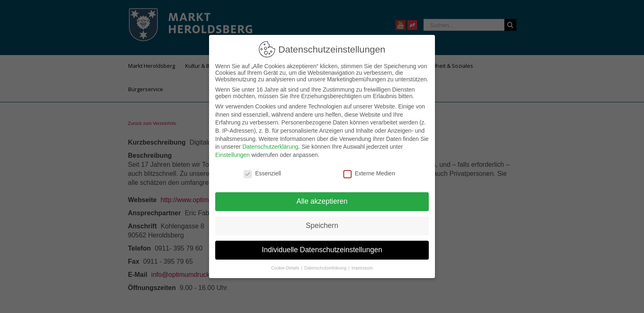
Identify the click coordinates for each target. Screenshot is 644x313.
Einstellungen (232, 154)
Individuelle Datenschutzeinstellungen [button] (322, 249)
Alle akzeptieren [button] (322, 201)
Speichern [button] (322, 225)
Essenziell (262, 173)
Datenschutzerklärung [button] (326, 267)
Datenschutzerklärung (270, 146)
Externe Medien (369, 173)
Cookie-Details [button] (286, 267)
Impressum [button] (362, 267)
